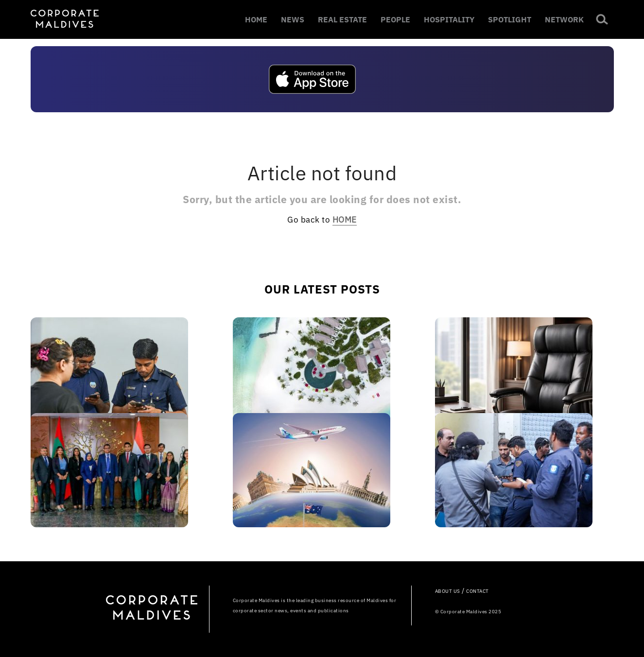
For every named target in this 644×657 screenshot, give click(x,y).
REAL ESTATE (342, 19)
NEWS (293, 19)
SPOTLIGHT (510, 19)
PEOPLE (395, 19)
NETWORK (564, 19)
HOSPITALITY (449, 19)
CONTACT (478, 591)
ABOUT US (448, 591)
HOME (256, 19)
